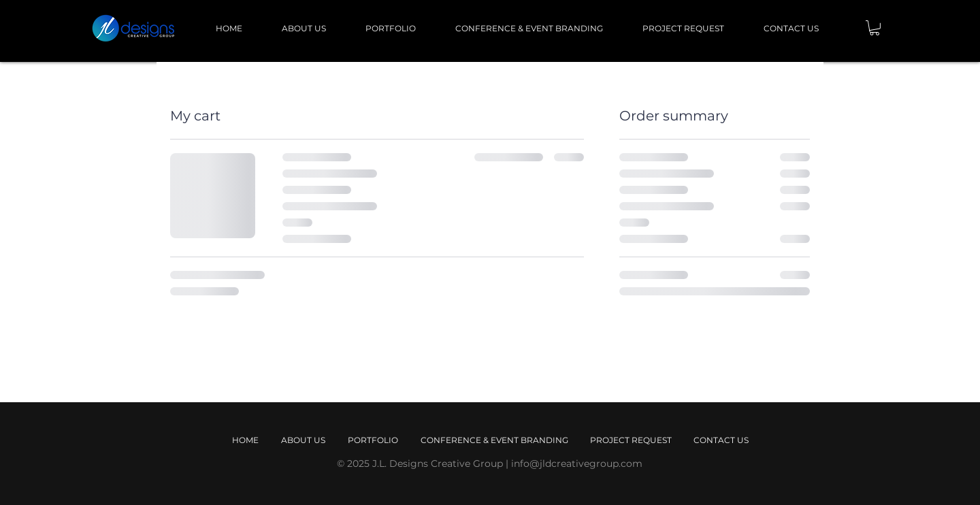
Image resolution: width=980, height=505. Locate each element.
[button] (875, 28)
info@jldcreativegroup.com (577, 463)
